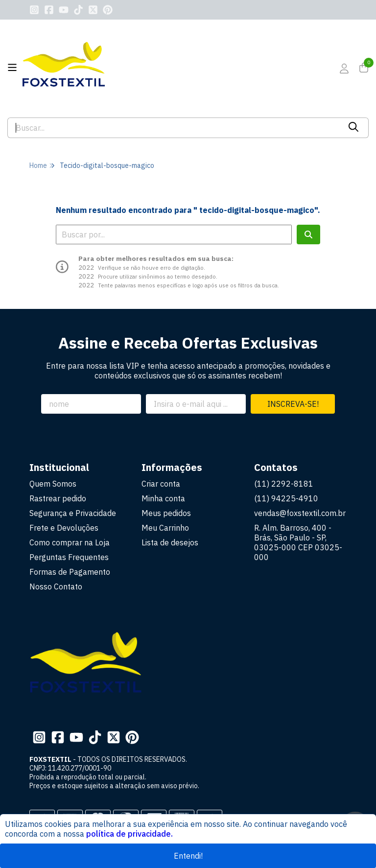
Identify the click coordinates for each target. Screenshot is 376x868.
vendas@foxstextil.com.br (300, 513)
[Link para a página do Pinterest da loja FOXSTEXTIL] (108, 10)
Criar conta (161, 484)
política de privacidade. (129, 834)
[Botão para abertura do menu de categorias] (12, 68)
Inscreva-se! (293, 404)
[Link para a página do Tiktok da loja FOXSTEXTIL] (78, 10)
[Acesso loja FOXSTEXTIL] (344, 69)
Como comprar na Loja (70, 542)
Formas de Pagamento (70, 572)
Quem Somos (53, 484)
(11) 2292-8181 (284, 484)
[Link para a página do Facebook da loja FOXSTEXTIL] (49, 10)
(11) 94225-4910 (286, 498)
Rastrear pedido (58, 498)
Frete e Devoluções (64, 528)
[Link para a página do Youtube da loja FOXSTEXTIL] (64, 10)
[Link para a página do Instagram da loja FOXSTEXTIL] (34, 10)
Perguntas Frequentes (69, 557)
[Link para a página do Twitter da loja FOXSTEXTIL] (93, 10)
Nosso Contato (56, 586)
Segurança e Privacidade (73, 513)
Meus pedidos (166, 513)
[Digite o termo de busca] (174, 128)
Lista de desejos (170, 542)
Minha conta (163, 498)
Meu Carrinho (165, 528)
